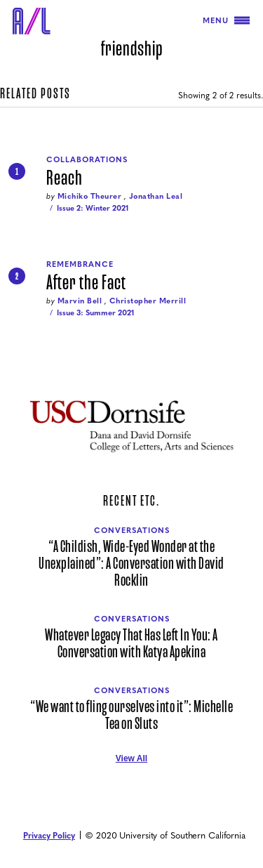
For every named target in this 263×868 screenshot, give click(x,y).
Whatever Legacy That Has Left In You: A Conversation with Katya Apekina (131, 644)
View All (131, 758)
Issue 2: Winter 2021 (93, 208)
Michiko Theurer (90, 196)
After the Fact (86, 283)
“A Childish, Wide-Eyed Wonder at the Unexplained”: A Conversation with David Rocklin (131, 564)
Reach (65, 178)
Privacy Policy (49, 835)
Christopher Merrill (148, 300)
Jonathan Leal (156, 196)
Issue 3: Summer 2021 (95, 312)
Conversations (132, 530)
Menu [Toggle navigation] (226, 20)
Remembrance (80, 264)
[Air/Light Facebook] (132, 780)
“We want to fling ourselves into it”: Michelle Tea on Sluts (131, 716)
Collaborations (87, 159)
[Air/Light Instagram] (147, 780)
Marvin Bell (80, 300)
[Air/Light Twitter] (116, 780)
